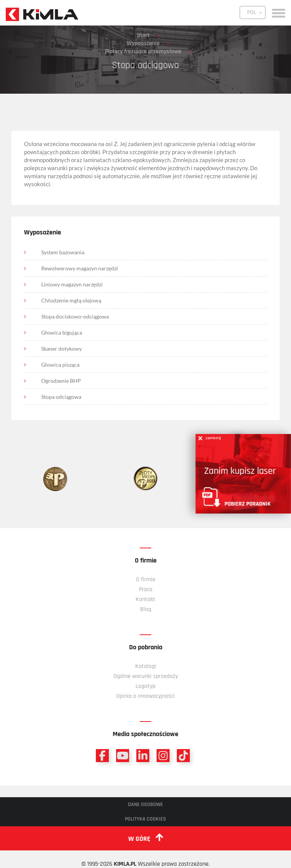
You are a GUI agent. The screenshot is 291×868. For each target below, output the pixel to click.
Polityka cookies (145, 819)
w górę (146, 838)
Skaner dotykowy (61, 349)
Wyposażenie (143, 43)
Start (143, 35)
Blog (146, 609)
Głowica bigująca (62, 332)
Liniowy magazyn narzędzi (72, 284)
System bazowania (63, 252)
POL (252, 12)
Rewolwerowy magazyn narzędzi (80, 268)
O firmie (146, 579)
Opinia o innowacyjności (145, 696)
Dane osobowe (145, 805)
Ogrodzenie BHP (61, 381)
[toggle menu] (279, 12)
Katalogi (146, 666)
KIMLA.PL (125, 864)
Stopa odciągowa (61, 397)
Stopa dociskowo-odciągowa (75, 316)
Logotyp (145, 686)
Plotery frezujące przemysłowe (143, 51)
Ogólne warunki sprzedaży (146, 676)
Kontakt (145, 599)
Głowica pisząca (60, 365)
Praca (146, 589)
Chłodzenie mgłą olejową (71, 300)
